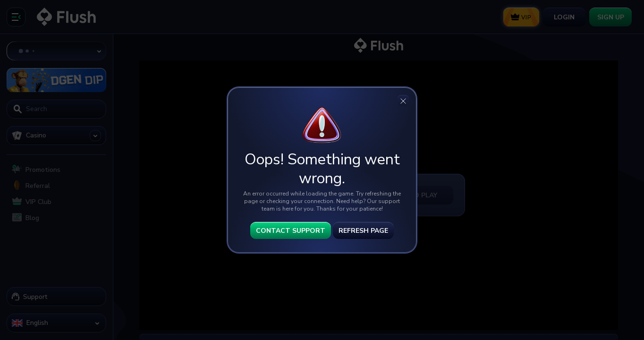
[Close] (403, 101)
